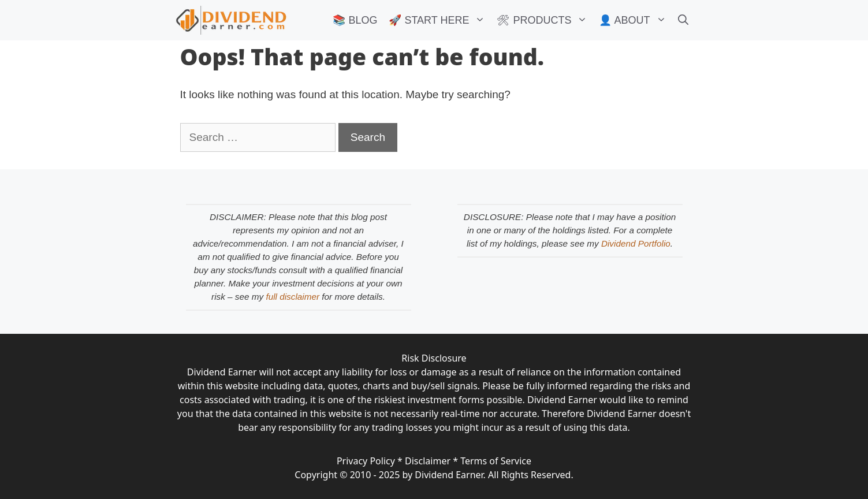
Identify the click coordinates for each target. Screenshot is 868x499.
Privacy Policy (366, 461)
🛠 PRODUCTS (545, 20)
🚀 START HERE (440, 20)
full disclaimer (293, 297)
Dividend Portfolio (636, 243)
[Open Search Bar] (683, 20)
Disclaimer (428, 461)
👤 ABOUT (635, 20)
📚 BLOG (355, 20)
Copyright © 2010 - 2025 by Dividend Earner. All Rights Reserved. (434, 475)
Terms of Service (496, 461)
